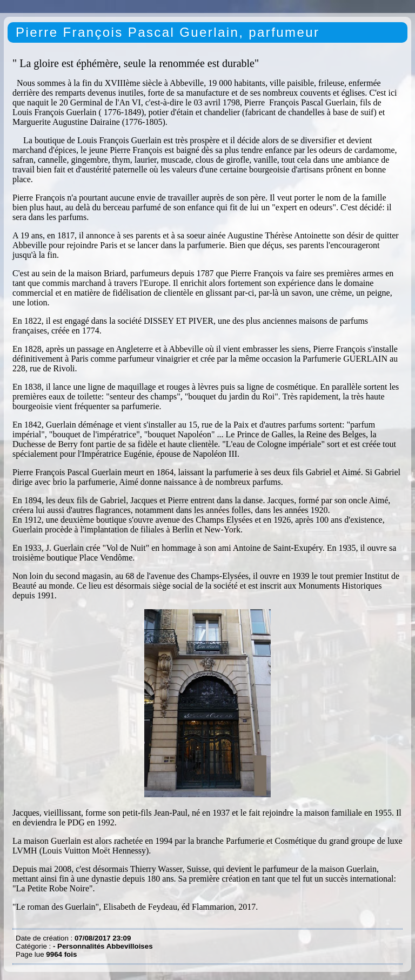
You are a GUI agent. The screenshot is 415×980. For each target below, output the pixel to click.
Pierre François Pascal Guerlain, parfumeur (168, 32)
